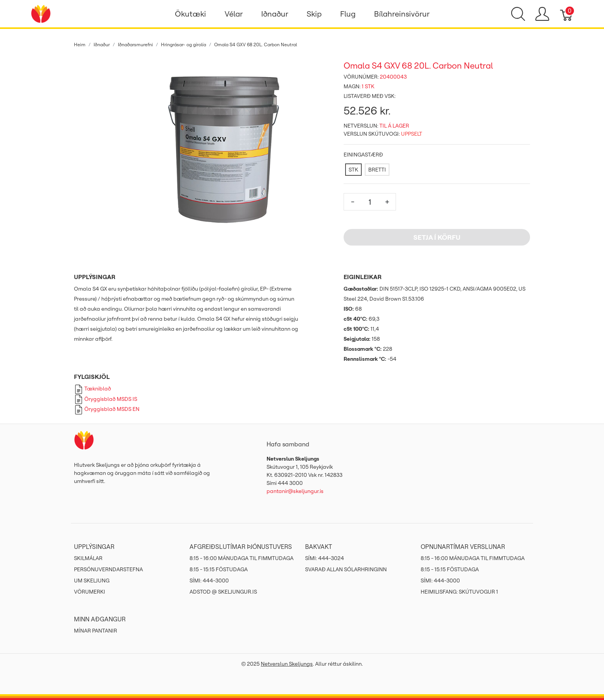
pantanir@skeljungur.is (295, 491)
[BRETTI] (377, 170)
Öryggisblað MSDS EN (107, 409)
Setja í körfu (437, 237)
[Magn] (370, 202)
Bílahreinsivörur (402, 14)
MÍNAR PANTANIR (96, 631)
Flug (348, 14)
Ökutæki (190, 14)
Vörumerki (90, 592)
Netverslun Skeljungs (287, 664)
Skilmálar (88, 558)
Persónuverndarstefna (108, 569)
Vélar (234, 14)
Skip (314, 14)
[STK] (353, 170)
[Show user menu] (542, 14)
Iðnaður (275, 14)
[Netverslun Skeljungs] (41, 13)
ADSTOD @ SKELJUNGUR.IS (223, 592)
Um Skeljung (92, 581)
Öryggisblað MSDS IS (106, 399)
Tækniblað (92, 389)
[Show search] (518, 14)
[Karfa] (567, 14)
